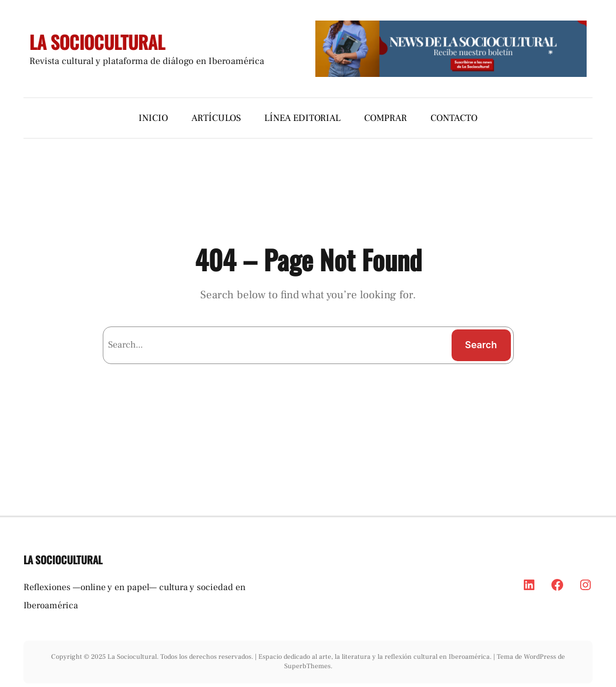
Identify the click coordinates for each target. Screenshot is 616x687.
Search (481, 345)
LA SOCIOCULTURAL (97, 42)
